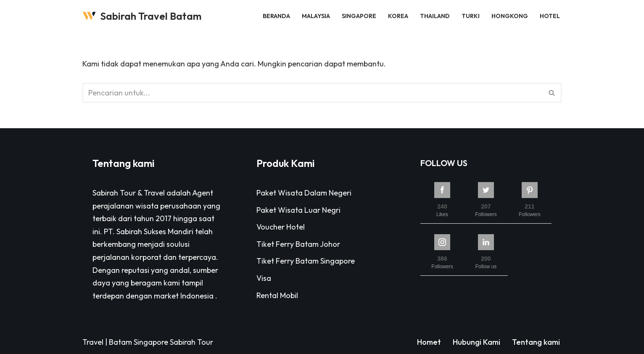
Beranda (276, 16)
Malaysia (316, 16)
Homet (429, 342)
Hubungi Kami (476, 342)
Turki (471, 16)
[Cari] (313, 93)
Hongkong (510, 16)
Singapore (359, 16)
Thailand (435, 16)
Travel (93, 342)
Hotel (550, 16)
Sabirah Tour (191, 342)
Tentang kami (536, 342)
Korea (398, 16)
